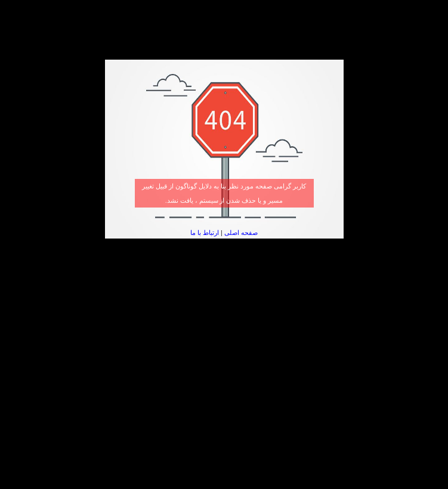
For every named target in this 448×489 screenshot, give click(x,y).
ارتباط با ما (205, 233)
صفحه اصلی (241, 233)
